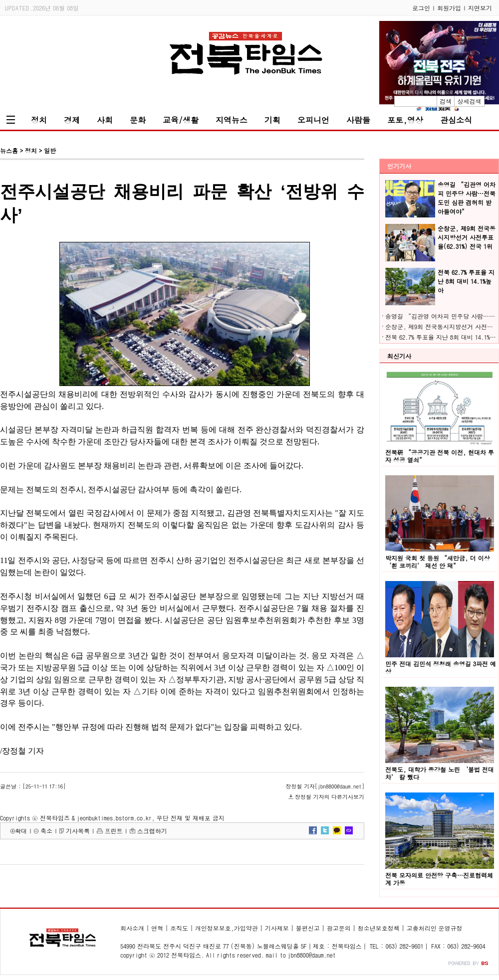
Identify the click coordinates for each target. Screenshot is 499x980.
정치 (39, 120)
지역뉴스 (232, 120)
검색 (446, 101)
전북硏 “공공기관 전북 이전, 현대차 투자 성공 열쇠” (440, 456)
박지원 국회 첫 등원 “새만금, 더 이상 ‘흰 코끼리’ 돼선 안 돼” (438, 562)
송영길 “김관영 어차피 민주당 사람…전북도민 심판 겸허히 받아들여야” (467, 198)
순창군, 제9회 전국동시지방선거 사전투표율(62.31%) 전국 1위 (467, 237)
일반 (50, 150)
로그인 (421, 8)
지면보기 (480, 8)
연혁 (157, 928)
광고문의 (339, 928)
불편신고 (308, 928)
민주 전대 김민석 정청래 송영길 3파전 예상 (441, 667)
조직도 (179, 928)
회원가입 (449, 8)
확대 (21, 831)
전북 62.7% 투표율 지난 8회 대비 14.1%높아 (466, 281)
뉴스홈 (9, 150)
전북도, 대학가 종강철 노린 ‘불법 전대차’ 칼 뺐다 (440, 773)
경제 (72, 120)
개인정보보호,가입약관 (227, 928)
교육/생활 (181, 120)
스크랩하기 (152, 831)
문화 (138, 120)
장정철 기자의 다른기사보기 (330, 797)
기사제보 (277, 928)
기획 (272, 120)
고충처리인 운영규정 (435, 928)
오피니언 (313, 120)
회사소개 (132, 928)
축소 (46, 831)
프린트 (114, 831)
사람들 (358, 120)
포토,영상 (405, 120)
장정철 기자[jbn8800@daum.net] (325, 786)
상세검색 (470, 101)
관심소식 (456, 120)
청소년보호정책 (379, 928)
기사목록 (78, 831)
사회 (105, 120)
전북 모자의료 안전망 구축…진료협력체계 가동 (439, 879)
